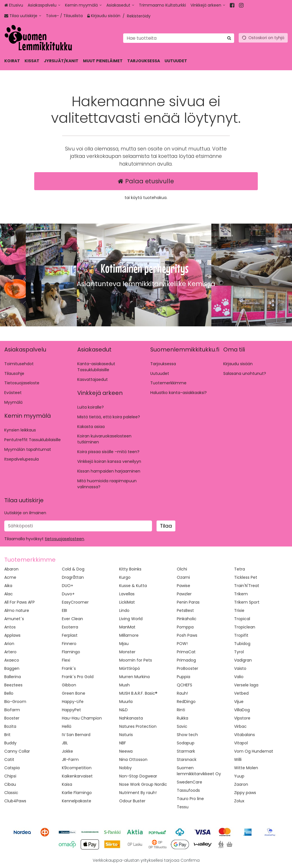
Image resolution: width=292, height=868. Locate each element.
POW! (182, 644)
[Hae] (229, 38)
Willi (238, 759)
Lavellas (127, 594)
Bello (9, 693)
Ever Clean (72, 619)
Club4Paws (15, 801)
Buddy (10, 743)
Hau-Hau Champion (82, 718)
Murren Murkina (134, 677)
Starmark (186, 751)
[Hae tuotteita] (179, 38)
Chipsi (10, 776)
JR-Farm (70, 759)
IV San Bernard (76, 735)
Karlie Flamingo (77, 793)
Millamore (129, 635)
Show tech (187, 735)
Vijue (239, 702)
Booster (12, 718)
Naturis (126, 735)
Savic (182, 726)
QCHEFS (184, 685)
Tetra (240, 569)
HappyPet (71, 710)
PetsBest (185, 610)
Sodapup (186, 743)
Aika (8, 586)
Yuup (239, 776)
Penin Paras (188, 602)
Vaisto (240, 668)
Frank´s (69, 668)
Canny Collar (17, 751)
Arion (9, 644)
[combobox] (179, 38)
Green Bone (74, 693)
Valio (239, 677)
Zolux (239, 801)
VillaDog (242, 710)
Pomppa (185, 627)
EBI (64, 610)
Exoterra (70, 627)
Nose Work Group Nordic (143, 784)
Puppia (183, 677)
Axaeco (12, 660)
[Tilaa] (166, 526)
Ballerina (13, 677)
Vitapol (241, 743)
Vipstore (242, 718)
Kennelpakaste (77, 801)
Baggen (12, 668)
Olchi (182, 569)
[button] (64, 539)
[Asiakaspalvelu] (44, 5)
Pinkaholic (187, 619)
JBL (65, 743)
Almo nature (17, 610)
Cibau (10, 784)
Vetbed (241, 693)
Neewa (126, 751)
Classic (11, 793)
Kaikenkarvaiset (77, 776)
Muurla (126, 702)
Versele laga (246, 685)
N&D (123, 710)
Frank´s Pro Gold (78, 677)
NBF (123, 743)
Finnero (69, 644)
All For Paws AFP (20, 602)
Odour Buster (132, 801)
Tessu (183, 807)
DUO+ (68, 586)
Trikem (241, 594)
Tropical (242, 619)
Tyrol (239, 652)
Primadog (186, 660)
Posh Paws (187, 635)
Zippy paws (245, 793)
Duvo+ (68, 594)
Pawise (183, 586)
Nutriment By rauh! (138, 793)
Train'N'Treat (247, 586)
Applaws (12, 635)
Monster (127, 652)
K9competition (77, 768)
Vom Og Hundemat (254, 751)
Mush (124, 685)
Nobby (125, 768)
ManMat (127, 627)
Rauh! (182, 693)
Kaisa (67, 784)
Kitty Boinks (130, 569)
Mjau (124, 644)
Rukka (182, 718)
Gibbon (69, 685)
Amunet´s (14, 619)
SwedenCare (189, 782)
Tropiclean (245, 627)
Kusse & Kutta (133, 586)
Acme (10, 577)
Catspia (12, 768)
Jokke (67, 751)
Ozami (183, 577)
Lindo (124, 610)
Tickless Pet (246, 577)
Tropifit (241, 635)
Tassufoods (188, 790)
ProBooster (187, 668)
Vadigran (243, 660)
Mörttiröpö (130, 668)
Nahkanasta (131, 718)
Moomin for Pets (136, 660)
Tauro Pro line (190, 799)
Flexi (66, 660)
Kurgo (125, 577)
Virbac (240, 726)
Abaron (11, 569)
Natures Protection (138, 726)
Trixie (239, 610)
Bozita (10, 726)
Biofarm (12, 710)
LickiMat (127, 602)
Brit (7, 735)
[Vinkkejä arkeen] (208, 5)
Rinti (181, 710)
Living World (131, 619)
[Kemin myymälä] (83, 5)
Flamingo (71, 652)
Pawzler (184, 594)
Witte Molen (246, 768)
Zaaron (241, 784)
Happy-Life (73, 702)
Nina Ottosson (133, 759)
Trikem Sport (247, 602)
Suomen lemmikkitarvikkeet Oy (199, 771)
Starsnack (187, 759)
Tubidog (242, 644)
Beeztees (13, 685)
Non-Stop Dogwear (138, 776)
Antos (10, 627)
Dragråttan (73, 577)
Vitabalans (245, 735)
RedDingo (186, 702)
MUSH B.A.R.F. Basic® (138, 693)
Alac (9, 594)
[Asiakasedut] (120, 5)
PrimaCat (186, 652)
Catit (9, 759)
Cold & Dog (73, 569)
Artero (10, 652)
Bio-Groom (15, 702)
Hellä (67, 726)
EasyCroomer (75, 602)
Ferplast (70, 635)
